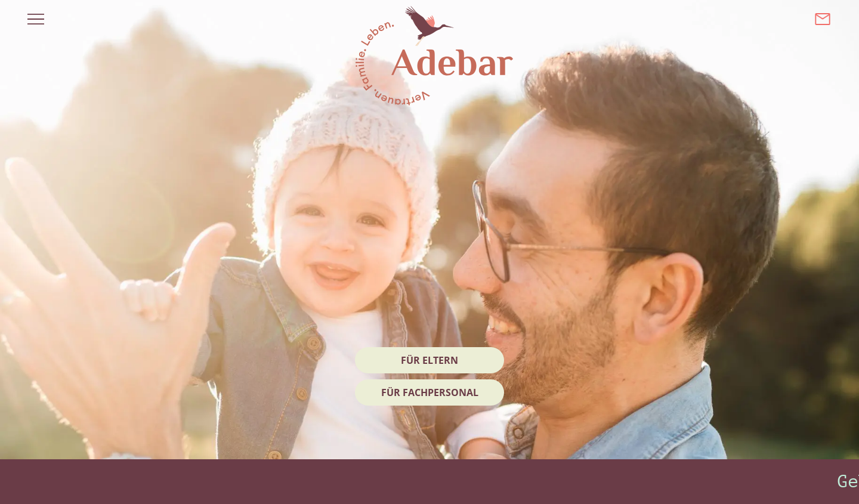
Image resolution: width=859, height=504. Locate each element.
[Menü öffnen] (36, 19)
